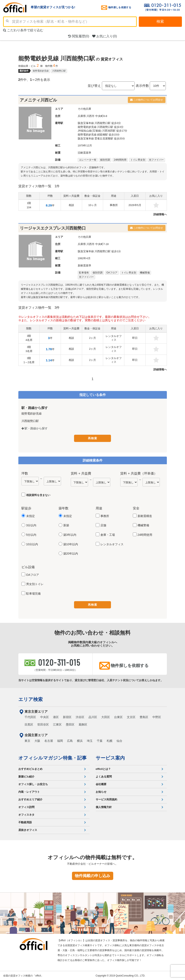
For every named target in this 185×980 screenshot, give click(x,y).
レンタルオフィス (112, 544)
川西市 (90, 116)
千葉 (100, 740)
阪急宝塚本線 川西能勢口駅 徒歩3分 (99, 123)
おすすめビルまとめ (30, 769)
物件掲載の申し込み (92, 876)
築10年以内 (71, 544)
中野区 (157, 717)
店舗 (103, 525)
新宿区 (67, 717)
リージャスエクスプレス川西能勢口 (53, 228)
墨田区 (70, 724)
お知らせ (101, 791)
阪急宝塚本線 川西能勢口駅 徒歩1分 (99, 251)
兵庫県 (82, 116)
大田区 (106, 717)
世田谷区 (43, 724)
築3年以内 (70, 535)
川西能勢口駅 (59, 71)
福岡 (60, 740)
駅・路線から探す (35, 428)
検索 (160, 21)
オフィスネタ (26, 814)
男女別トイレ (35, 584)
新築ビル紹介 (26, 776)
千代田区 (30, 717)
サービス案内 (110, 757)
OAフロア (33, 575)
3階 (29, 338)
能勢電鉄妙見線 (41, 71)
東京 (27, 740)
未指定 (31, 516)
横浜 (80, 740)
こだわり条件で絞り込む (23, 30)
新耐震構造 (145, 516)
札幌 (110, 740)
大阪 (37, 740)
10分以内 (32, 544)
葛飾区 (83, 724)
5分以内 (31, 535)
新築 (66, 525)
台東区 (118, 717)
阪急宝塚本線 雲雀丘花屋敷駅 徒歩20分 (101, 138)
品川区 (93, 717)
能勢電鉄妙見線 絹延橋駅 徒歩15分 (99, 135)
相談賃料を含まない (38, 495)
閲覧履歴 (79, 36)
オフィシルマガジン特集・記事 (52, 757)
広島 (70, 740)
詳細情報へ (160, 214)
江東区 (57, 724)
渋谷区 (80, 717)
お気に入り (105, 36)
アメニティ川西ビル (38, 100)
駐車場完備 (33, 593)
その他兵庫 (84, 109)
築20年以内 (71, 554)
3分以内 (31, 525)
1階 (29, 205)
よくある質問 (104, 776)
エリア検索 (31, 699)
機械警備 (143, 525)
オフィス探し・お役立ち (33, 784)
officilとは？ (103, 769)
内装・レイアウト (29, 791)
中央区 (45, 717)
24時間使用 (145, 535)
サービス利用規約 (106, 799)
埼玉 (90, 740)
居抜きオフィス (28, 830)
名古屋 (49, 740)
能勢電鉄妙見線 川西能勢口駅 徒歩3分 (101, 127)
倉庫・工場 (108, 535)
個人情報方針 (104, 807)
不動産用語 (25, 822)
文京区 (131, 717)
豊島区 (144, 717)
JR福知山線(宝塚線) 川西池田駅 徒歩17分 (103, 131)
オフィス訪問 (26, 807)
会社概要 (101, 784)
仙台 (119, 740)
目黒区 (29, 724)
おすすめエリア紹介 (30, 799)
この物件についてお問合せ (147, 100)
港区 (56, 717)
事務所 (105, 516)
